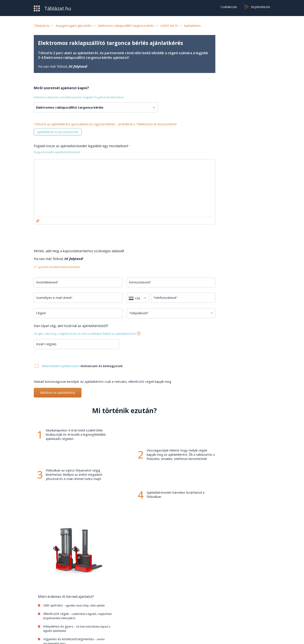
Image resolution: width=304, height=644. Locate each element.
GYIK (118, 605)
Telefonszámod (159, 298)
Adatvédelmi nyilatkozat (241, 636)
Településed (134, 313)
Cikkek (119, 618)
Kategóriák (42, 618)
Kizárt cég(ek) (46, 344)
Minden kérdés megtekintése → (241, 426)
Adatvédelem (205, 611)
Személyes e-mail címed (54, 298)
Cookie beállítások (209, 618)
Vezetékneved (47, 282)
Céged (41, 313)
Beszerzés (42, 605)
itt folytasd (78, 66)
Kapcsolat (122, 611)
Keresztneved (135, 282)
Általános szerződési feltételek (218, 605)
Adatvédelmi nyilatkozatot (61, 366)
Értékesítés (42, 611)
